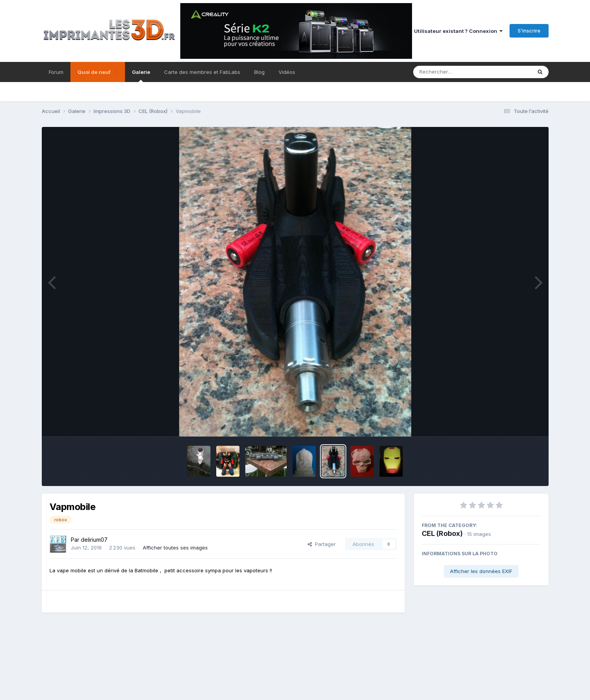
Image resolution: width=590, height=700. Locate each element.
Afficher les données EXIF (481, 571)
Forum (56, 72)
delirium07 (94, 540)
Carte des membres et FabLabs (202, 72)
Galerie (141, 75)
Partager (322, 544)
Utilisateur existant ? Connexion (458, 31)
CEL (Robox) (442, 533)
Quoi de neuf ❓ (98, 72)
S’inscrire (529, 31)
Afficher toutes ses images (175, 548)
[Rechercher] (450, 72)
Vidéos (287, 72)
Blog (259, 72)
